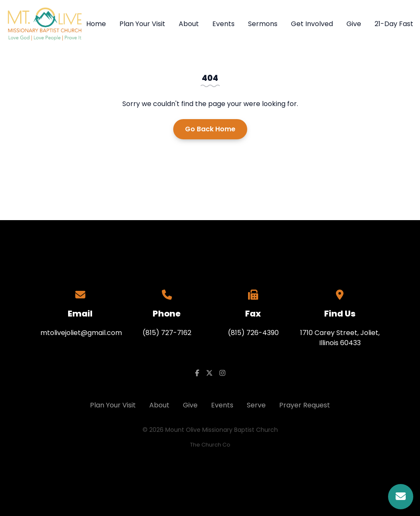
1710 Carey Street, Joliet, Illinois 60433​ (340, 338)
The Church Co (210, 445)
